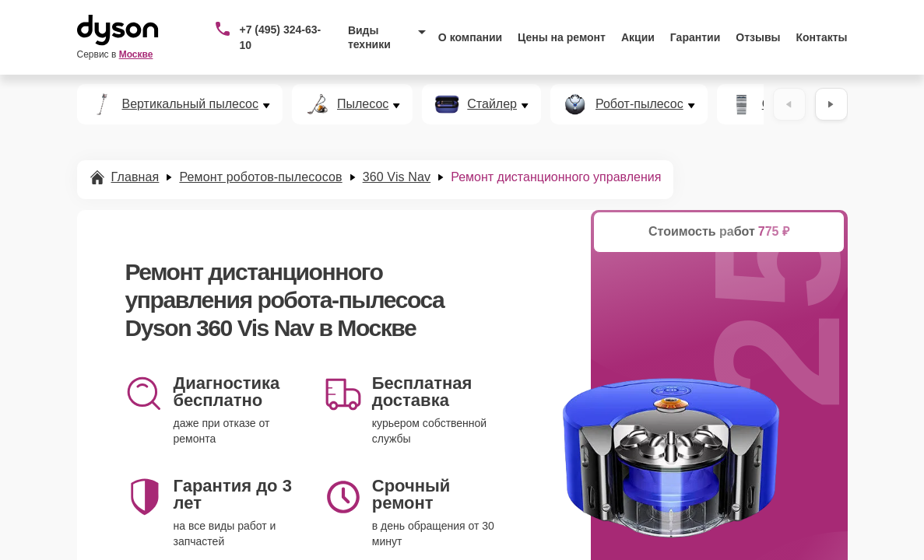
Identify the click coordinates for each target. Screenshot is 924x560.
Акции (638, 37)
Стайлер (492, 104)
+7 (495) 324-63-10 (280, 37)
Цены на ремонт (562, 37)
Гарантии (695, 37)
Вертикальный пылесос (191, 104)
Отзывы (758, 37)
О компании (470, 37)
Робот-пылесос (639, 104)
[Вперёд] (831, 104)
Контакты (822, 37)
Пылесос (363, 104)
